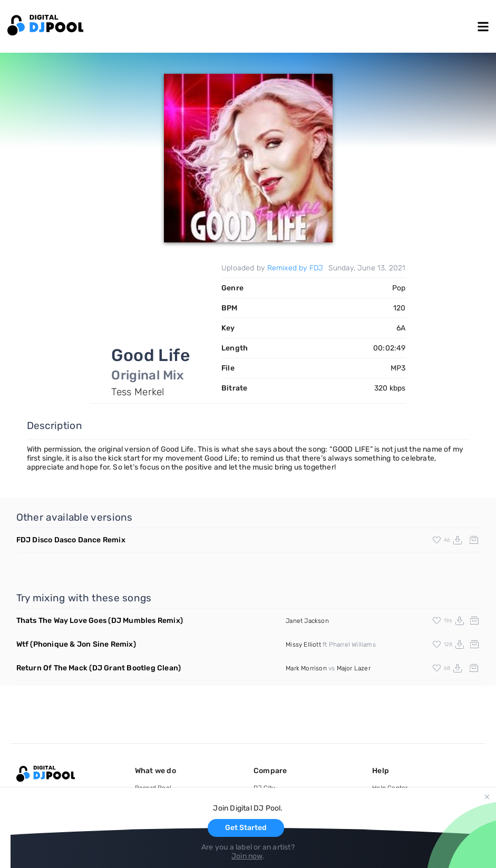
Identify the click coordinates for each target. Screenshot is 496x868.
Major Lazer (354, 668)
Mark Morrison (306, 668)
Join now (247, 856)
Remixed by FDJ (295, 268)
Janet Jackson (307, 621)
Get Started (246, 828)
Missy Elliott (303, 645)
